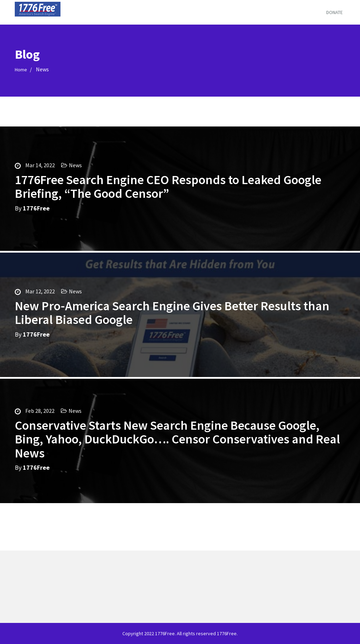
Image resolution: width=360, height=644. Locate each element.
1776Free (36, 208)
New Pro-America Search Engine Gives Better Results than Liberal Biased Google (172, 313)
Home (21, 70)
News (75, 165)
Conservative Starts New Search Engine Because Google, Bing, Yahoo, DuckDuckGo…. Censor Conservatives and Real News (177, 439)
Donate (335, 12)
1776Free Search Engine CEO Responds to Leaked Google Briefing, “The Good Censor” (168, 187)
